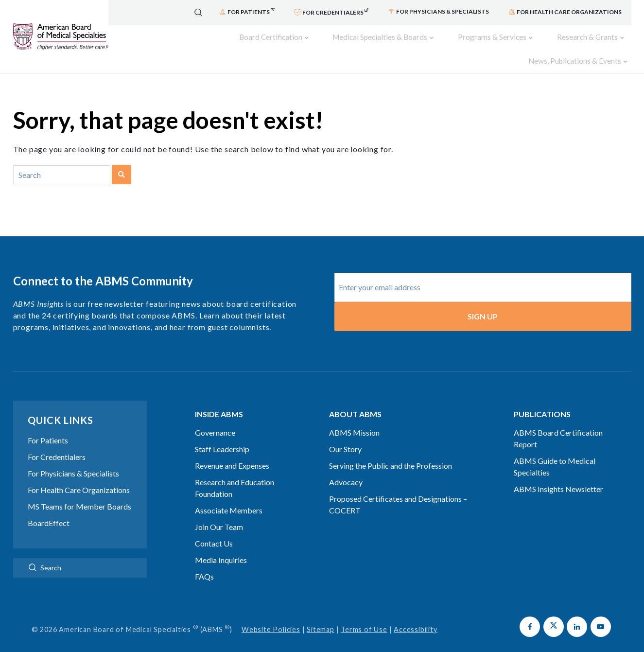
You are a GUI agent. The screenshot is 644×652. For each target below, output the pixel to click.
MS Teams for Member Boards (79, 493)
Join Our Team (219, 513)
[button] (530, 613)
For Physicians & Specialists (73, 460)
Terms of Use (364, 616)
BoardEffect (49, 509)
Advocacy (346, 468)
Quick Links (61, 406)
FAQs (204, 563)
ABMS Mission (354, 419)
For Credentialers (57, 443)
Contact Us (214, 530)
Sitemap (321, 616)
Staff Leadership (222, 435)
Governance (215, 419)
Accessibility (415, 616)
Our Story (345, 435)
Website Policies (271, 616)
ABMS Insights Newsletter (558, 475)
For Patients (48, 427)
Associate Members (229, 497)
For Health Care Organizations (79, 476)
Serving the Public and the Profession (391, 452)
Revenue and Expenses (232, 452)
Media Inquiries (221, 546)
